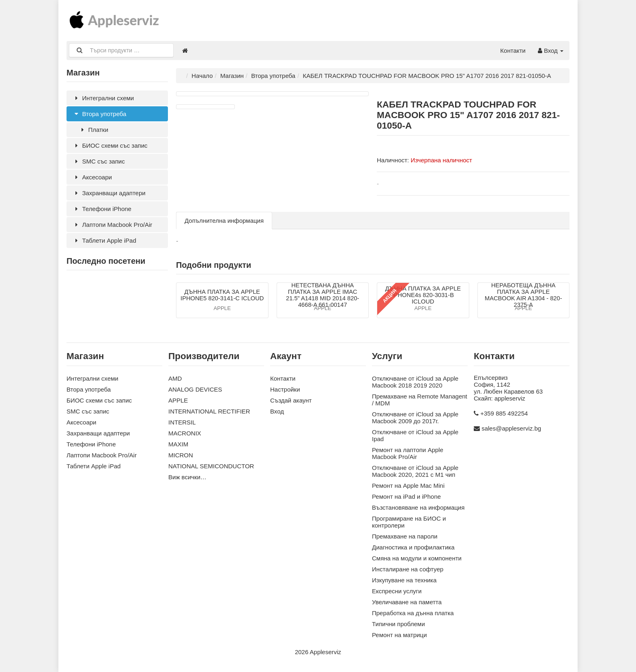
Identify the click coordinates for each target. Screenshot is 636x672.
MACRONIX (185, 434)
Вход (551, 51)
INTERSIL (182, 423)
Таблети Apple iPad (104, 240)
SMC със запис (99, 161)
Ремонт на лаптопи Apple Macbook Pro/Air (408, 454)
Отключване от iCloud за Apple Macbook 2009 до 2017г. (415, 418)
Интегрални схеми (103, 98)
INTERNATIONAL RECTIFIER (209, 412)
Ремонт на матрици (399, 635)
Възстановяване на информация (418, 508)
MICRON (181, 456)
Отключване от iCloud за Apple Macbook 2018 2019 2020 (415, 382)
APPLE (178, 401)
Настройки (285, 390)
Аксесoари (92, 177)
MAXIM (178, 445)
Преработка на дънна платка (413, 613)
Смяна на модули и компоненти (417, 559)
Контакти (513, 51)
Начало (202, 76)
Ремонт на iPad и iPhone (406, 497)
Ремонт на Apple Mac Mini (408, 486)
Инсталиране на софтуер (408, 570)
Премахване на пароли (405, 537)
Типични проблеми (399, 624)
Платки (93, 130)
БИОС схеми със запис (110, 145)
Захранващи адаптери (109, 193)
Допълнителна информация (224, 221)
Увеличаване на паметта (407, 602)
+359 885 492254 (504, 414)
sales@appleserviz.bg (511, 429)
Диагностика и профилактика (413, 548)
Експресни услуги (397, 591)
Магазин (232, 76)
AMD (175, 379)
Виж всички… (187, 477)
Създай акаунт (291, 401)
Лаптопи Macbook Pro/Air (112, 225)
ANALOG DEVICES (195, 390)
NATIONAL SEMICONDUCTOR (211, 466)
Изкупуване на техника (404, 580)
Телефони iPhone (102, 209)
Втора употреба (99, 114)
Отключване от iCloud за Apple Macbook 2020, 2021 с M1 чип (415, 472)
